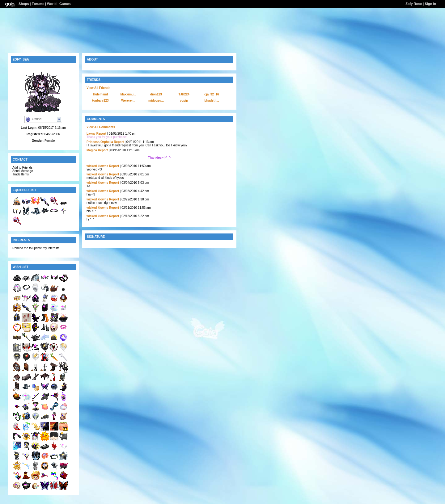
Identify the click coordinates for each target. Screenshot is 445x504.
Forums (38, 4)
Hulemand (100, 94)
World (52, 4)
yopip (184, 101)
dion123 (156, 94)
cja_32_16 (212, 94)
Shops (24, 4)
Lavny (91, 134)
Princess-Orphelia (100, 142)
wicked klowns (97, 166)
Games (65, 4)
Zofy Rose (414, 4)
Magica (92, 150)
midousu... (156, 101)
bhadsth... (212, 101)
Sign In (431, 4)
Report (101, 134)
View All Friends (98, 88)
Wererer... (128, 101)
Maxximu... (128, 94)
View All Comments (101, 127)
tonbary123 (100, 101)
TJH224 (184, 94)
